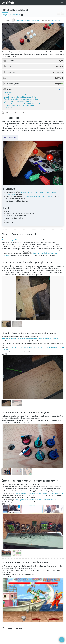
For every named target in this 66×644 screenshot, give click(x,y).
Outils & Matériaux (10, 138)
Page (5, 15)
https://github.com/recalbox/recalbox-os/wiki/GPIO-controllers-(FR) (39, 493)
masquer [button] (58, 89)
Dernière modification (32, 20)
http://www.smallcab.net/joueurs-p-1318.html (39, 196)
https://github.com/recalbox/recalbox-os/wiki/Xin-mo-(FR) (36, 500)
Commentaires (15, 15)
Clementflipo (55, 20)
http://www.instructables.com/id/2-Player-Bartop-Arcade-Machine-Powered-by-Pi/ (32, 339)
